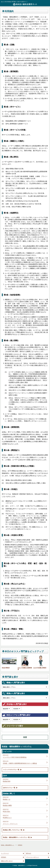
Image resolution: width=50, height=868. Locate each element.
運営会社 (29, 853)
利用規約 (4, 857)
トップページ (5, 853)
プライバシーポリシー (32, 857)
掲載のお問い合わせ (7, 861)
